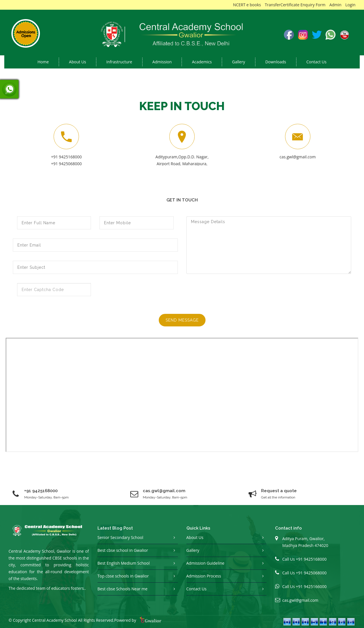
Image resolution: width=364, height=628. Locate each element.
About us (78, 62)
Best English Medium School (124, 563)
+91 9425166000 (311, 586)
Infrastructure (119, 62)
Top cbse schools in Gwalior (123, 576)
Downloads (276, 62)
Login (350, 5)
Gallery (239, 62)
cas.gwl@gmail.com (298, 157)
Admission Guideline (206, 563)
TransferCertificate (282, 5)
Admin (335, 5)
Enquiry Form (313, 5)
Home (43, 62)
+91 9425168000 (66, 157)
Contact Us (317, 62)
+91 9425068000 (66, 164)
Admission (162, 62)
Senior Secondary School (120, 537)
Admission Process (204, 576)
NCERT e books (247, 5)
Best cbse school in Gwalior (123, 550)
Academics (202, 62)
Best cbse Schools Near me (123, 589)
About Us (195, 537)
